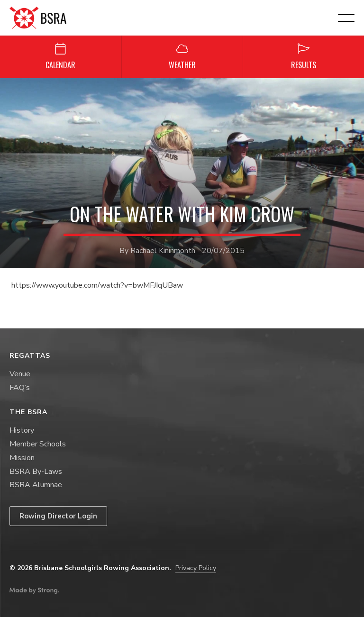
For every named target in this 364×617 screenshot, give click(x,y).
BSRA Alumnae (36, 485)
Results (304, 57)
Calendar (60, 57)
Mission (22, 458)
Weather (182, 57)
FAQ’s (20, 388)
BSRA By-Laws (36, 472)
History (22, 430)
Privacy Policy (196, 568)
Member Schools (38, 444)
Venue (20, 374)
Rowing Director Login (58, 516)
